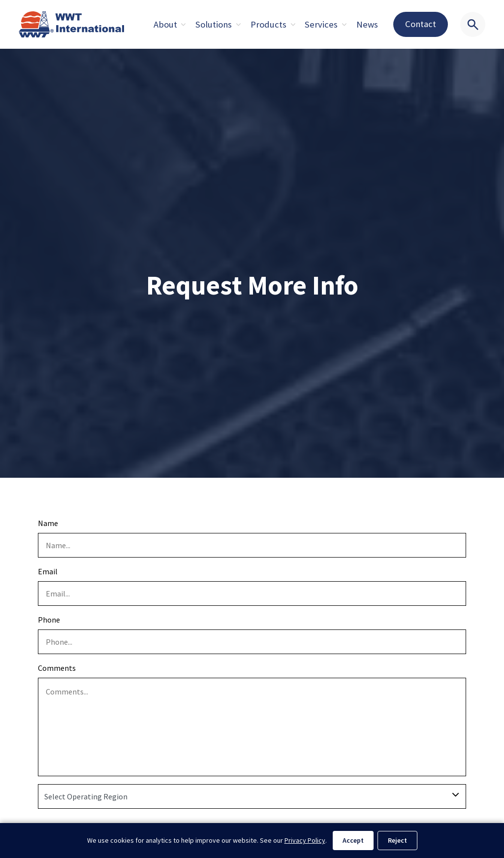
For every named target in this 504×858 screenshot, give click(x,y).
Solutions (214, 24)
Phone (49, 620)
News (367, 24)
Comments (57, 668)
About (165, 24)
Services (321, 24)
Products (268, 24)
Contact (421, 24)
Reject (397, 840)
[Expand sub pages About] (184, 25)
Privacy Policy (305, 840)
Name (48, 523)
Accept (353, 840)
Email (48, 571)
